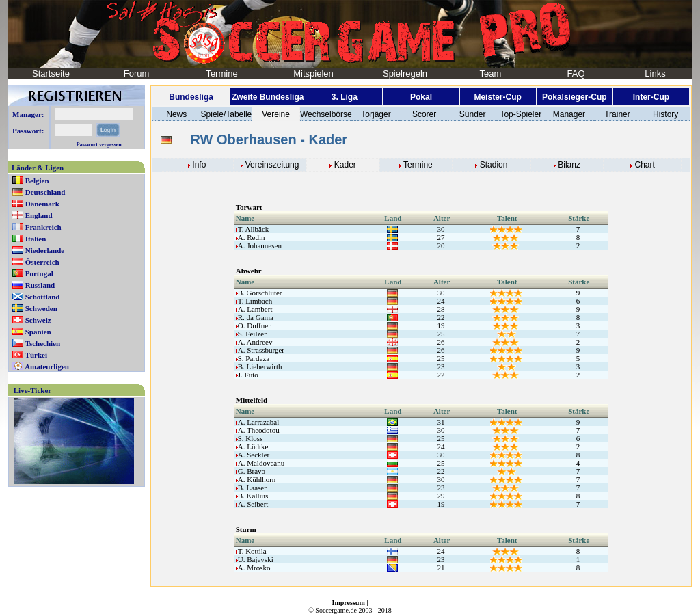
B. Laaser (251, 488)
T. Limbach (254, 301)
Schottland (43, 297)
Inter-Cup (651, 97)
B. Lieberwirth (259, 366)
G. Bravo (251, 471)
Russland (40, 285)
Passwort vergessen (99, 145)
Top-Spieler (521, 114)
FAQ (576, 74)
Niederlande (45, 250)
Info (199, 165)
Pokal (421, 97)
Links (655, 74)
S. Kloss (250, 438)
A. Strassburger (260, 350)
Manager (569, 114)
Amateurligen (47, 366)
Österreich (42, 262)
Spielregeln (405, 74)
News (176, 114)
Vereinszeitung (272, 165)
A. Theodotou (258, 430)
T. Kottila (251, 551)
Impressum (349, 603)
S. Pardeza (253, 358)
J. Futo (247, 375)
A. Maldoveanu (260, 463)
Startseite (51, 74)
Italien (36, 239)
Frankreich (43, 227)
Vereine (276, 114)
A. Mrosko (253, 568)
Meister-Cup (497, 97)
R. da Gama (255, 317)
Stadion (494, 165)
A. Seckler (253, 455)
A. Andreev (254, 342)
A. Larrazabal (257, 422)
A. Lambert (254, 309)
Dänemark (42, 204)
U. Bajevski (255, 559)
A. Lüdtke (252, 446)
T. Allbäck (253, 229)
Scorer (424, 114)
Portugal (39, 273)
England (39, 215)
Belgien (37, 181)
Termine (221, 74)
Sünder (473, 114)
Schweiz (38, 320)
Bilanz (569, 165)
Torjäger (376, 114)
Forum (137, 74)
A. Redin (251, 237)
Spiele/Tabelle (227, 114)
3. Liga (345, 97)
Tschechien (43, 343)
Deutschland (45, 192)
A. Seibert (252, 504)
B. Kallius (252, 496)
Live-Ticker (32, 390)
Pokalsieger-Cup (575, 97)
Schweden (41, 308)
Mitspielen (313, 74)
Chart (645, 165)
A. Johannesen (259, 245)
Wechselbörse (326, 114)
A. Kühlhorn (256, 479)
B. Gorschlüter (259, 293)
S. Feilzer (251, 334)
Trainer (617, 114)
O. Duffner (253, 325)
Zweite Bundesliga (268, 97)
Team (491, 74)
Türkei (36, 355)
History (665, 114)
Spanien (38, 332)
